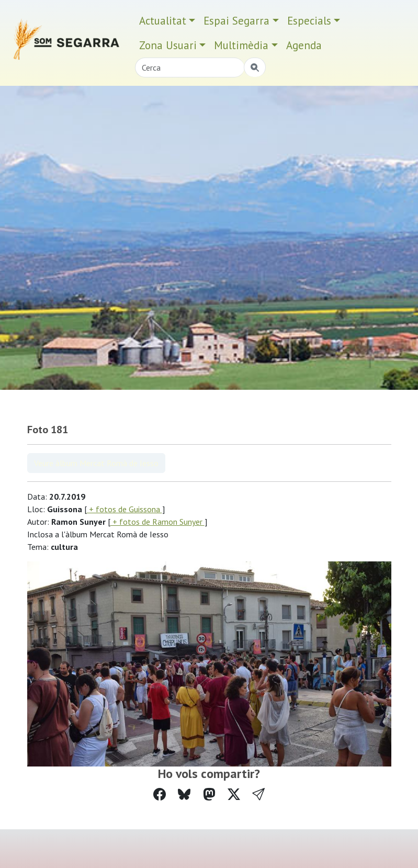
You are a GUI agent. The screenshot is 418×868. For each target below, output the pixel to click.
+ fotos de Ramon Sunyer (157, 522)
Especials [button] (309, 21)
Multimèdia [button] (241, 45)
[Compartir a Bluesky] (184, 794)
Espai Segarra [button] (236, 21)
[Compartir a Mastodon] (209, 794)
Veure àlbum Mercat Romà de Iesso (96, 463)
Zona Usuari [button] (168, 45)
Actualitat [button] (163, 21)
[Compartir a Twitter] (234, 794)
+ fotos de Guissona (125, 509)
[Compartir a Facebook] (160, 794)
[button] (258, 794)
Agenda (304, 45)
